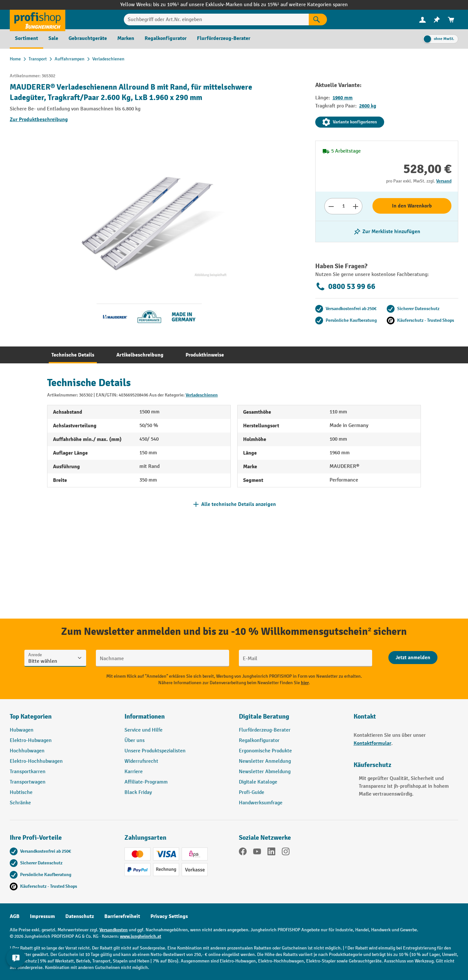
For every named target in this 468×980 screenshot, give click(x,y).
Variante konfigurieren (350, 122)
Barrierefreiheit (122, 916)
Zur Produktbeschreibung (39, 119)
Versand (444, 181)
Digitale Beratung (264, 716)
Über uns (135, 741)
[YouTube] (257, 853)
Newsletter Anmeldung (265, 761)
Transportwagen (28, 782)
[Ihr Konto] (422, 19)
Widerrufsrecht (141, 761)
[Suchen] (318, 19)
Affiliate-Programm (146, 782)
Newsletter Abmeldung (265, 772)
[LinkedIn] (271, 853)
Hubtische (21, 792)
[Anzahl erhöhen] (356, 206)
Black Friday (138, 792)
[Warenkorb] (451, 20)
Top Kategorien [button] (31, 716)
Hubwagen (22, 730)
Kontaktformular (372, 743)
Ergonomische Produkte (265, 751)
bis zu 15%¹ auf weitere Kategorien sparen (301, 5)
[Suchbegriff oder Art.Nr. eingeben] (216, 19)
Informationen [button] (145, 716)
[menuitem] (422, 20)
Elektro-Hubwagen (31, 741)
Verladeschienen (202, 395)
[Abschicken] (413, 658)
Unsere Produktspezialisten (155, 751)
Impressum (42, 916)
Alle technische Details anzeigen (239, 504)
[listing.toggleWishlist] (387, 232)
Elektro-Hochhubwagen (36, 761)
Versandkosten (114, 930)
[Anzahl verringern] (331, 206)
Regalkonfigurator (259, 741)
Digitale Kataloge (258, 782)
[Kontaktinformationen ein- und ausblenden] (16, 964)
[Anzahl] (343, 206)
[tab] (73, 355)
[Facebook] (243, 853)
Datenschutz (80, 916)
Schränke (20, 803)
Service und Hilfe (143, 730)
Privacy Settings (169, 916)
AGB (15, 916)
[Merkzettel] (437, 20)
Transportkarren (28, 772)
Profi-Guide (252, 792)
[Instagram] (286, 853)
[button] (291, 719)
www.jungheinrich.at (141, 936)
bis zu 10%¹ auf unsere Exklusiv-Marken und (203, 5)
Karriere (134, 772)
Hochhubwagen (27, 751)
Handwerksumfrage (261, 803)
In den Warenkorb (412, 206)
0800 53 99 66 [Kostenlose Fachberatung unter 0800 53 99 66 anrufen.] (345, 286)
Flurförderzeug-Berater (265, 730)
